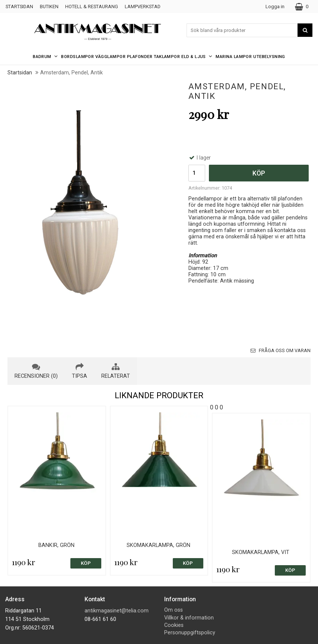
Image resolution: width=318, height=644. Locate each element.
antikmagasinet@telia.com (117, 611)
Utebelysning (269, 57)
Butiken (49, 7)
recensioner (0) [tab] (36, 371)
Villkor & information (189, 618)
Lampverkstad (143, 7)
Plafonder (140, 57)
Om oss (174, 610)
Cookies (174, 625)
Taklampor (167, 57)
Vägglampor (110, 57)
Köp (259, 173)
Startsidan (19, 7)
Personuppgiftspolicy (190, 633)
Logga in (275, 7)
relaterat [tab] (116, 371)
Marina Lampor (234, 57)
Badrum (46, 57)
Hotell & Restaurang (92, 7)
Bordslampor (77, 57)
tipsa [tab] (79, 371)
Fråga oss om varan (281, 350)
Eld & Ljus (198, 57)
